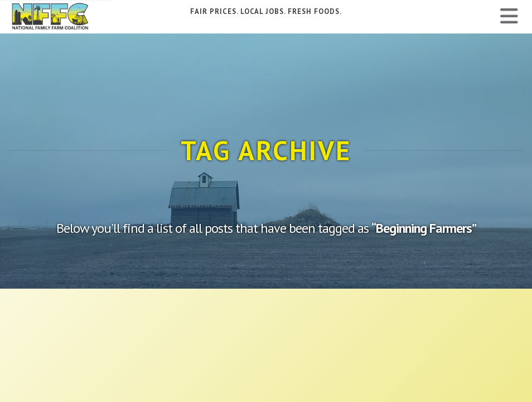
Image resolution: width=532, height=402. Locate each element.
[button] (509, 16)
